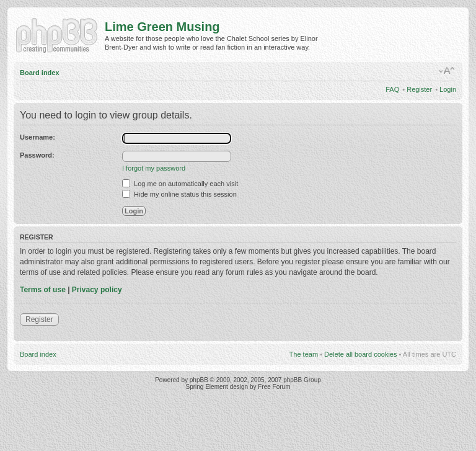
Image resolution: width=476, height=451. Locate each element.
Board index (40, 73)
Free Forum (274, 387)
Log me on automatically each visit (180, 184)
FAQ (392, 89)
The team (304, 354)
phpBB (199, 380)
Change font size (447, 71)
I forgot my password (154, 168)
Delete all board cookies (360, 354)
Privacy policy (97, 290)
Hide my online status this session (179, 194)
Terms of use (43, 290)
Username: (37, 137)
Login (448, 89)
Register (419, 89)
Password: (37, 155)
